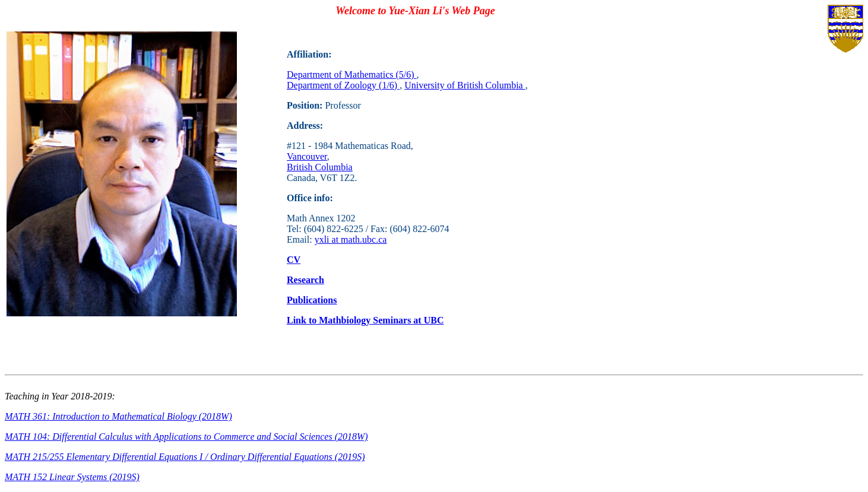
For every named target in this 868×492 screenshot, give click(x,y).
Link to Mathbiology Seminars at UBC (365, 320)
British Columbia (320, 167)
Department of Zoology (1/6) (343, 85)
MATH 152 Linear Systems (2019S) (72, 477)
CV (294, 260)
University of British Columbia (465, 85)
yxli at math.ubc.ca (351, 239)
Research (305, 280)
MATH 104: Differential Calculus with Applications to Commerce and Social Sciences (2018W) (186, 437)
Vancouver (307, 156)
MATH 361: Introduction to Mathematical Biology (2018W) (118, 416)
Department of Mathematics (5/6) (352, 74)
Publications (312, 300)
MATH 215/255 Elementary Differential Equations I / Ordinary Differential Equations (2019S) (185, 457)
